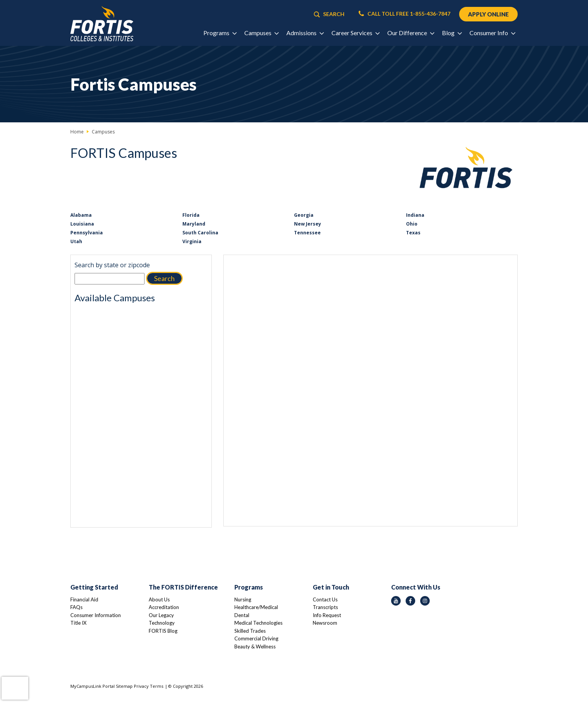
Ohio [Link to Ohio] (412, 224)
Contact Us (325, 599)
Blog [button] (452, 33)
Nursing (243, 599)
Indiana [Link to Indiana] (415, 215)
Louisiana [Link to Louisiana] (82, 224)
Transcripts (325, 607)
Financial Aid (84, 599)
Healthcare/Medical (256, 607)
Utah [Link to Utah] (76, 241)
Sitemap (124, 686)
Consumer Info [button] (492, 33)
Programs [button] (220, 33)
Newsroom (325, 623)
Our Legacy (161, 615)
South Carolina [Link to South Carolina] (200, 233)
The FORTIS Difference (183, 587)
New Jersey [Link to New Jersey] (308, 224)
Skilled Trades (250, 631)
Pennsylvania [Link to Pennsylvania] (87, 233)
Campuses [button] (261, 33)
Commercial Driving (256, 638)
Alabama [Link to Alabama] (81, 215)
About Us (159, 599)
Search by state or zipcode (112, 265)
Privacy (141, 686)
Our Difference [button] (411, 33)
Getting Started (94, 587)
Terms (157, 686)
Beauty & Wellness (255, 647)
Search (164, 278)
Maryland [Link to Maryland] (194, 224)
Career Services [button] (355, 33)
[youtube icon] (396, 601)
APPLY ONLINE (488, 14)
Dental (242, 615)
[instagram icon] (425, 601)
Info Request (327, 615)
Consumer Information (96, 615)
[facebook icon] (410, 601)
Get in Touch (331, 587)
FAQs (76, 607)
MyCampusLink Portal (93, 686)
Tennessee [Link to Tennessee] (307, 233)
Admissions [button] (305, 33)
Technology (162, 623)
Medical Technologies (258, 623)
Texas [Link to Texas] (413, 233)
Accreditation (164, 607)
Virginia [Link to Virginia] (192, 241)
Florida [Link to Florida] (191, 215)
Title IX (78, 623)
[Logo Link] (102, 24)
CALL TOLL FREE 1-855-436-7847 (404, 14)
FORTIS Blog (163, 631)
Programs (249, 587)
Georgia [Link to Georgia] (304, 215)
